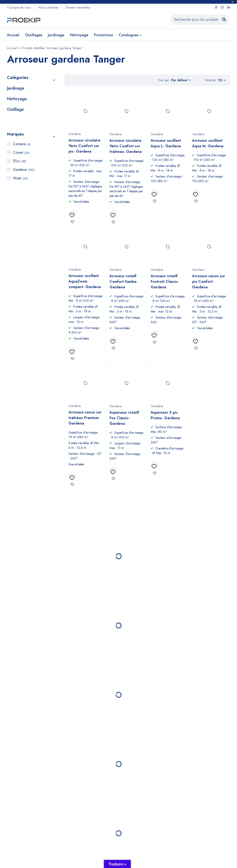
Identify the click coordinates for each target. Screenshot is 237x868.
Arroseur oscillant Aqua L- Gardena (166, 143)
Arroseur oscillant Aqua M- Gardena (208, 143)
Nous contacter (48, 7)
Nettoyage (17, 99)
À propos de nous (19, 7)
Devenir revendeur (78, 7)
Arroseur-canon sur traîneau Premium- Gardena (85, 418)
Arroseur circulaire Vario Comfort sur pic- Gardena (84, 146)
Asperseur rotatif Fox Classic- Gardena (124, 418)
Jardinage (16, 88)
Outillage (15, 109)
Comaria (22, 144)
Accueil (12, 48)
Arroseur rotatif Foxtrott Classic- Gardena (165, 282)
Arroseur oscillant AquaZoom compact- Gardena (85, 281)
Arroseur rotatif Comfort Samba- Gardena (123, 282)
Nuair (20, 178)
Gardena (24, 170)
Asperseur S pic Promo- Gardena (165, 415)
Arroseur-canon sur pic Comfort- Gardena (209, 282)
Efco (20, 161)
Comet (21, 152)
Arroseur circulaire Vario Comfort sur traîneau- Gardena (126, 146)
